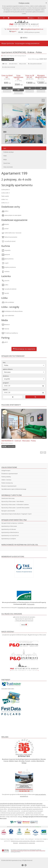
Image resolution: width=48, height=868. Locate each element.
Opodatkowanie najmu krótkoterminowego (14, 489)
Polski (31, 18)
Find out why (31, 604)
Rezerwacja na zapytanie (24, 349)
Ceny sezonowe (8, 167)
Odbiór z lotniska (6, 480)
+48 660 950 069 (13, 29)
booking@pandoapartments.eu (33, 29)
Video (5, 156)
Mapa (5, 159)
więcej (24, 625)
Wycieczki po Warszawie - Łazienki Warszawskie (15, 508)
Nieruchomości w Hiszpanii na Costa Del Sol (20, 545)
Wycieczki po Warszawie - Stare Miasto (13, 501)
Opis (5, 148)
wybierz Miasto (8, 369)
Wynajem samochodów (8, 511)
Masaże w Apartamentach (9, 486)
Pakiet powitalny (6, 477)
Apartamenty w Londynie (9, 539)
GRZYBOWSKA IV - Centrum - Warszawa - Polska (19, 441)
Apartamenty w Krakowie (9, 529)
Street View (7, 163)
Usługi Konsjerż (6, 470)
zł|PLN (41, 18)
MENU (24, 38)
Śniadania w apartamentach (10, 474)
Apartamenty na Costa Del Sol (10, 535)
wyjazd (5, 390)
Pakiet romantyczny (7, 483)
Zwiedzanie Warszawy (8, 498)
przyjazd (6, 383)
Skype (14, 31)
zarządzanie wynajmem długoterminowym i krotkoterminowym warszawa (21, 803)
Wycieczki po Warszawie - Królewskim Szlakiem (15, 505)
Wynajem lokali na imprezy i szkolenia (12, 523)
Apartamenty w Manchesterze (10, 532)
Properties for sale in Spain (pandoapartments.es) (32, 608)
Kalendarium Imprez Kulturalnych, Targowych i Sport (16, 514)
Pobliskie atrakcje (8, 152)
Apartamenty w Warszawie (9, 526)
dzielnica (6, 376)
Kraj (4, 362)
